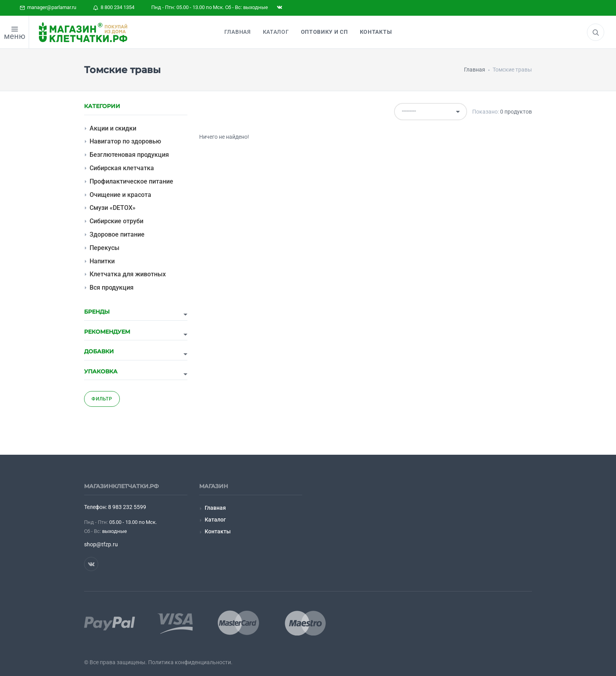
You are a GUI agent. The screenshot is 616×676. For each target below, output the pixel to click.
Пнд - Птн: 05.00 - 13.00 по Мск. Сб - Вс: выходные (210, 7)
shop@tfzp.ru (101, 544)
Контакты (218, 531)
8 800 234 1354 (114, 7)
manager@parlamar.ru (48, 7)
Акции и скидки (113, 128)
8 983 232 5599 (127, 507)
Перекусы (104, 248)
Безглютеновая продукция (129, 155)
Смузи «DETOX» (113, 208)
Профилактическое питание (131, 181)
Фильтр (102, 399)
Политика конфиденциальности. (190, 662)
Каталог (215, 520)
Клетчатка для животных (128, 274)
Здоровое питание (117, 234)
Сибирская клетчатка (122, 168)
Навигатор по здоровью (125, 141)
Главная (215, 508)
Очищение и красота (120, 195)
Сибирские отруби (116, 221)
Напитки (102, 261)
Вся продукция (112, 287)
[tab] (136, 315)
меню (15, 36)
